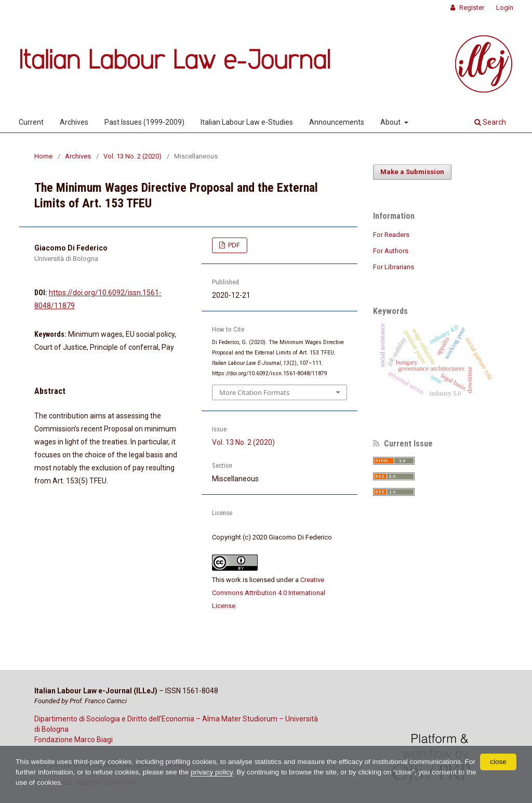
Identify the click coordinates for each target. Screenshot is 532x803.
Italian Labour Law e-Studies (247, 122)
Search (490, 122)
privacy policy (230, 772)
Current (31, 122)
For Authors (391, 251)
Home (43, 156)
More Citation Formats (254, 392)
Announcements (337, 122)
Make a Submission (412, 172)
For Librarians (394, 267)
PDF (233, 245)
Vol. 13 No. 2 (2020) (132, 156)
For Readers (391, 235)
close (498, 761)
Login (505, 8)
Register (471, 8)
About (391, 122)
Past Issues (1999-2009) (144, 122)
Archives (74, 122)
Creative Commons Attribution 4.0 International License (269, 593)
